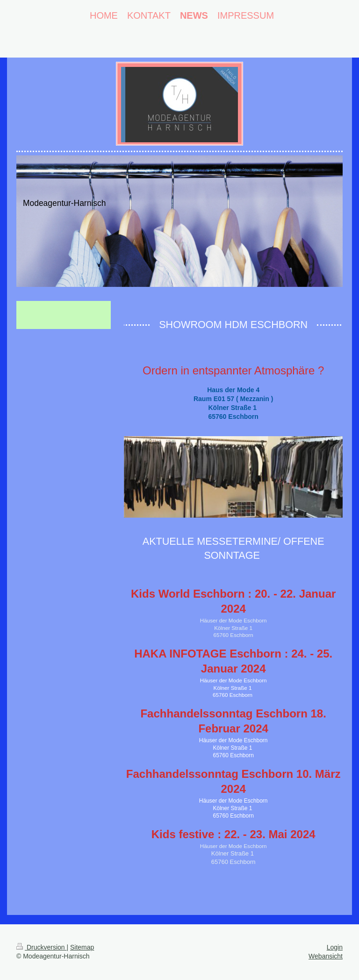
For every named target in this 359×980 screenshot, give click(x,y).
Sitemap (82, 947)
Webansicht (326, 956)
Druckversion (41, 947)
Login (335, 947)
